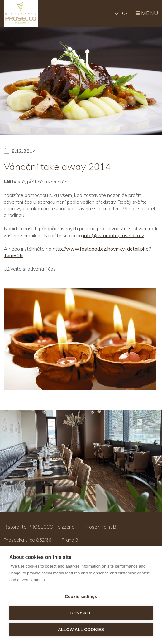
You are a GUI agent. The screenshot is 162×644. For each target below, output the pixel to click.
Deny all (81, 613)
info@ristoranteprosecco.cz (114, 235)
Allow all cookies (81, 629)
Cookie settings (81, 596)
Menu (146, 13)
